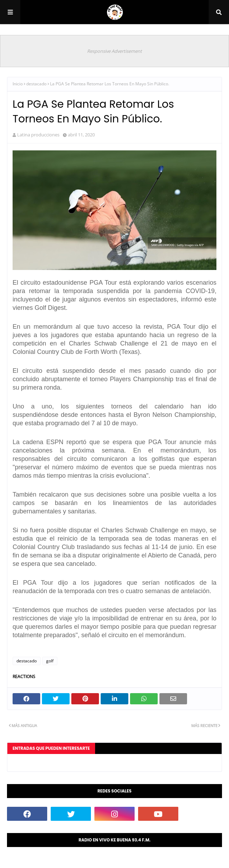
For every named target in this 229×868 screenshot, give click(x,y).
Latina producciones (38, 135)
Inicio (18, 84)
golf (50, 661)
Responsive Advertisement (114, 51)
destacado (36, 84)
